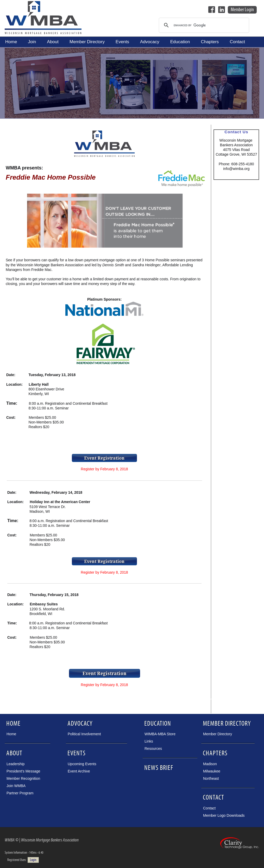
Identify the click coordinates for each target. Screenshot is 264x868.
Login (33, 860)
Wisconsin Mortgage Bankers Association (43, 17)
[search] (203, 25)
